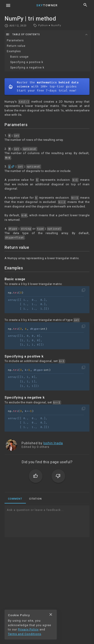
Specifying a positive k (27, 62)
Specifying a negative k (27, 68)
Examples (14, 51)
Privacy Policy (28, 629)
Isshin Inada (53, 443)
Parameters (15, 40)
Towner (47, 5)
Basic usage (19, 57)
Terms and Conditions (25, 634)
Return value (16, 46)
